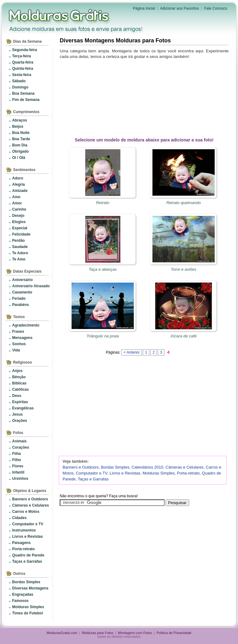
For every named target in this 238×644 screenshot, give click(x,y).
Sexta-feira (22, 75)
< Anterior (132, 352)
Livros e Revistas (28, 537)
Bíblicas (19, 383)
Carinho (19, 209)
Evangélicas (23, 408)
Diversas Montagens (30, 588)
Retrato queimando (184, 203)
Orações (20, 421)
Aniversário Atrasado (31, 286)
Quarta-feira (23, 62)
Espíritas (20, 402)
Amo (16, 197)
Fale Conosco (216, 8)
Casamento (22, 292)
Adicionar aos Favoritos (179, 8)
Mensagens (22, 338)
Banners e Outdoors (30, 499)
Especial (20, 228)
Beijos (18, 126)
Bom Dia (20, 145)
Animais (19, 441)
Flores (18, 466)
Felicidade (21, 234)
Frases (18, 332)
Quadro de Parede (28, 555)
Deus (17, 396)
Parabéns (21, 305)
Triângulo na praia (103, 336)
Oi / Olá (19, 158)
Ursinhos (20, 479)
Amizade (20, 191)
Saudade (20, 247)
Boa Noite (21, 133)
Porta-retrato (23, 549)
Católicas (20, 389)
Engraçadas (23, 594)
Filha (16, 454)
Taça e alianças (103, 269)
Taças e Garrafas (27, 561)
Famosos (20, 601)
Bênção (19, 377)
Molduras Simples (28, 607)
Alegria (19, 184)
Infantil (18, 472)
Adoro (18, 178)
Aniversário (22, 280)
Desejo (18, 216)
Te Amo (19, 259)
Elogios (19, 222)
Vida (16, 350)
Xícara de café (184, 336)
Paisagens (21, 543)
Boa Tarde (21, 139)
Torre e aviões (184, 269)
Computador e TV (28, 524)
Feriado (19, 298)
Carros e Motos (26, 512)
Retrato (103, 203)
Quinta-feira (23, 69)
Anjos (17, 371)
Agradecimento (26, 325)
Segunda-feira (25, 50)
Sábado (19, 81)
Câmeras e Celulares (30, 505)
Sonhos (19, 344)
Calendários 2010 (147, 467)
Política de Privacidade (174, 633)
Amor (17, 203)
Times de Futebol (27, 613)
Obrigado (20, 151)
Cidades (19, 518)
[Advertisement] (145, 97)
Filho (17, 460)
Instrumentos (24, 530)
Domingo (20, 87)
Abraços (20, 120)
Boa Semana (23, 93)
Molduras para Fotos (59, 16)
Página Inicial (144, 8)
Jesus (17, 414)
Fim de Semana (26, 100)
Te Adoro (20, 253)
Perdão (19, 241)
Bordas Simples (26, 582)
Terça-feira (21, 56)
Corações (21, 447)
